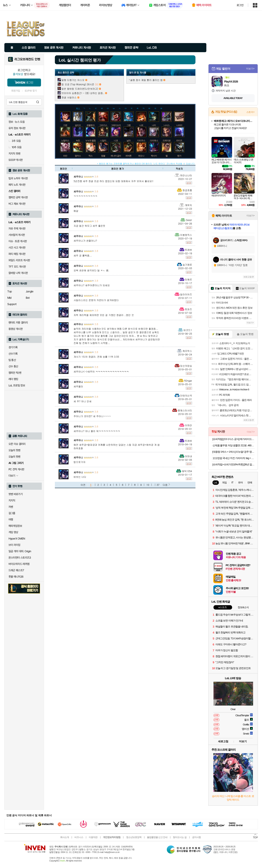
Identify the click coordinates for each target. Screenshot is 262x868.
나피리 (179, 125)
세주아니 (78, 176)
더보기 (243, 741)
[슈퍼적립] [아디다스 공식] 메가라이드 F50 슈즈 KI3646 (234, 439)
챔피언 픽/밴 (15, 373)
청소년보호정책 (134, 837)
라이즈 (179, 140)
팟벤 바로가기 (16, 494)
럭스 (91, 156)
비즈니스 (79, 837)
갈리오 (78, 125)
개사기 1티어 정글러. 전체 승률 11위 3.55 (96, 357)
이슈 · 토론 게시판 (18, 241)
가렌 (65, 125)
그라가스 (103, 125)
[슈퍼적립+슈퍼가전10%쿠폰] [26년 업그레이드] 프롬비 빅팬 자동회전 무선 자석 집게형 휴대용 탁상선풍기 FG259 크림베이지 (234, 464)
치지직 (12, 500)
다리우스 (141, 140)
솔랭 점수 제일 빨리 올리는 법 (147, 80)
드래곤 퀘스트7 (16, 570)
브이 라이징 (14, 545)
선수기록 (13, 354)
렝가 (179, 156)
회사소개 (65, 837)
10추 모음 (15, 147)
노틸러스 (65, 140)
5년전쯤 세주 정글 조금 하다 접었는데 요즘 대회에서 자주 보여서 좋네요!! (114, 181)
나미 (154, 125)
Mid (9, 298)
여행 (11, 519)
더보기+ (250, 69)
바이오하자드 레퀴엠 (19, 564)
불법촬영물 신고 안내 (157, 837)
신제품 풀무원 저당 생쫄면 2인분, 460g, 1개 (234, 445)
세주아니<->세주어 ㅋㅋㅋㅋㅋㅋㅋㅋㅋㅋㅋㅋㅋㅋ (101, 371)
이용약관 (93, 837)
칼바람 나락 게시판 (18, 273)
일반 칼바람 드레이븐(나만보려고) (80, 89)
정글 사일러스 (69, 97)
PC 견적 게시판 (16, 469)
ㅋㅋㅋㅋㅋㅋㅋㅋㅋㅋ (86, 196)
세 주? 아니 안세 (83, 401)
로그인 (240, 5)
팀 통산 (12, 360)
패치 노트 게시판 (17, 185)
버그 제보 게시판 (17, 204)
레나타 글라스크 (118, 156)
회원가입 (16, 91)
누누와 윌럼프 (91, 140)
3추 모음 (15, 141)
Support (12, 304)
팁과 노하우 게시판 (18, 178)
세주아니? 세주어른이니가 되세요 (92, 285)
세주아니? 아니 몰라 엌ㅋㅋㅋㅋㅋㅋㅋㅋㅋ (97, 431)
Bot (28, 298)
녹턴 (78, 140)
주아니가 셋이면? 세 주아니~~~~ (92, 416)
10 (148, 485)
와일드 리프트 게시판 (19, 260)
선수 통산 (13, 366)
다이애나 (154, 140)
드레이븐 (167, 140)
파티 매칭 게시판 (17, 254)
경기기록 (13, 347)
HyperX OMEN (17, 539)
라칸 (65, 156)
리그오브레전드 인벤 (27, 59)
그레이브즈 (116, 125)
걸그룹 (12, 513)
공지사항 (196, 837)
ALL (78, 108)
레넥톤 (129, 156)
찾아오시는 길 (180, 837)
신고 (189, 183)
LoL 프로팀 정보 (17, 385)
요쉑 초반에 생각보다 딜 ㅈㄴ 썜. (91, 270)
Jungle (30, 291)
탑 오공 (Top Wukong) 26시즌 (78, 84)
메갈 (76, 211)
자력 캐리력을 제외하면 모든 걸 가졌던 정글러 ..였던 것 (104, 315)
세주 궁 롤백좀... (83, 255)
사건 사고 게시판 (17, 248)
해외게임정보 (15, 526)
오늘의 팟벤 (14, 457)
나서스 (167, 125)
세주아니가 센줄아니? (85, 241)
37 (158, 485)
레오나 (141, 156)
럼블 (103, 156)
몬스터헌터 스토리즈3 (20, 558)
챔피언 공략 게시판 (18, 197)
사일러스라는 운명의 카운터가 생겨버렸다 (96, 300)
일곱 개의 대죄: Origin (20, 551)
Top (10, 291)
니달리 (103, 140)
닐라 (129, 140)
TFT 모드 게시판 (17, 267)
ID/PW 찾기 (31, 91)
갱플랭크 (91, 125)
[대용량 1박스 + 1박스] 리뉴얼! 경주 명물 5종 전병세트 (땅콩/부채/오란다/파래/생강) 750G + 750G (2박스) (234, 452)
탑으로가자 (80, 462)
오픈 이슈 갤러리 (17, 444)
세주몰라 (78, 386)
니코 (116, 140)
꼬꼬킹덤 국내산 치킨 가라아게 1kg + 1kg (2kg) (234, 458)
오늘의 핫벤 (14, 450)
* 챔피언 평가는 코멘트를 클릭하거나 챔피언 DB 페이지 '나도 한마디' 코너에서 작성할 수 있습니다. (146, 164)
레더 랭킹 (13, 379)
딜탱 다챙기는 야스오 (73, 80)
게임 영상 (13, 532)
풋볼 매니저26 (16, 577)
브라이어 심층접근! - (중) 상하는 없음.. (83, 93)
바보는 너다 (80, 477)
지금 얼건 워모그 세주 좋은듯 (90, 226)
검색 (38, 102)
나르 (141, 125)
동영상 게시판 (16, 329)
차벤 (11, 507)
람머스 (78, 156)
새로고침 (248, 277)
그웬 (129, 125)
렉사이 (154, 156)
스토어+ (251, 112)
